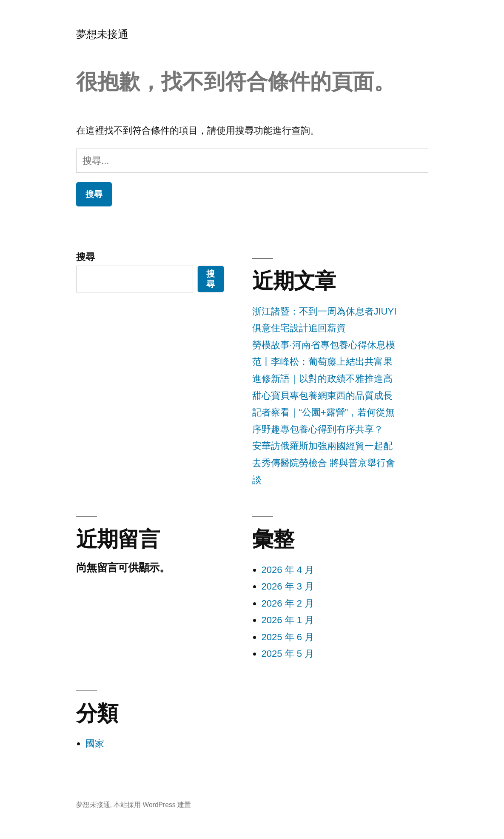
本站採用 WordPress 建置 (152, 805)
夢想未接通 (102, 34)
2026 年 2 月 (288, 603)
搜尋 (85, 257)
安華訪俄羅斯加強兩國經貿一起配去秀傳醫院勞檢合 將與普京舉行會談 (324, 463)
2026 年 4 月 (288, 570)
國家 (95, 743)
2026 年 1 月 (288, 620)
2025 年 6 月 (288, 637)
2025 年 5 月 (288, 654)
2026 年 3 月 (288, 586)
